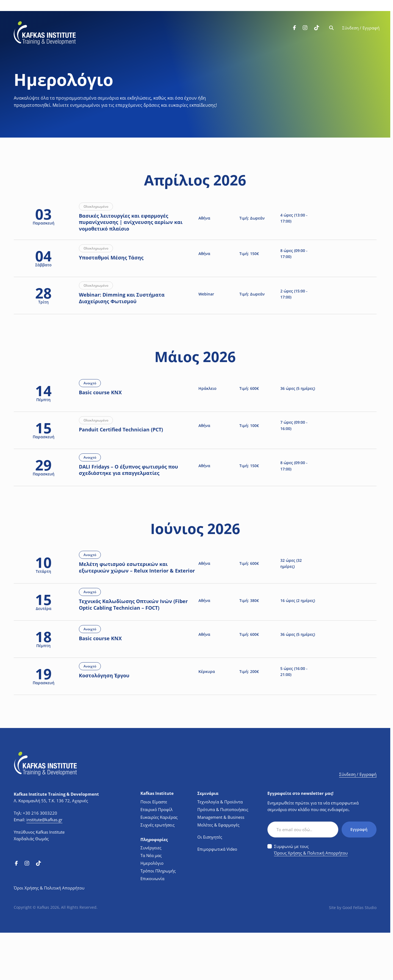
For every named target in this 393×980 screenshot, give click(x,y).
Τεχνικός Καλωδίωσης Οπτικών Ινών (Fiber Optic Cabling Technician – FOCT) (134, 648)
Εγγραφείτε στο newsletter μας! (300, 841)
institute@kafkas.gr (44, 867)
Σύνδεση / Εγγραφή (361, 28)
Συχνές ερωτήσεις (157, 872)
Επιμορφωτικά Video (217, 896)
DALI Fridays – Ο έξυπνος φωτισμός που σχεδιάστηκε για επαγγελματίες (135, 492)
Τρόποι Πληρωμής (158, 918)
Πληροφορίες (154, 887)
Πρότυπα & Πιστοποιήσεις (223, 857)
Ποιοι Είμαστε (154, 849)
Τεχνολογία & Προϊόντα (220, 849)
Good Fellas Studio (359, 955)
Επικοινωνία (152, 926)
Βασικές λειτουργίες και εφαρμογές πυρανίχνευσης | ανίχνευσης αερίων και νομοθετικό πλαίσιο (137, 227)
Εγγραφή (359, 877)
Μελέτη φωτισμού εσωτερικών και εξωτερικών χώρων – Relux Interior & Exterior (133, 600)
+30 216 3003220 (40, 860)
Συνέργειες (151, 895)
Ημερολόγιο (152, 910)
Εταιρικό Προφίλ (157, 857)
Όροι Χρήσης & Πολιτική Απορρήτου (49, 935)
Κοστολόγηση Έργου (111, 727)
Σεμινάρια (208, 841)
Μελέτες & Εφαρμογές (218, 872)
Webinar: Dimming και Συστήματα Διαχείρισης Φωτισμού (128, 312)
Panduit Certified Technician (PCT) (128, 451)
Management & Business (221, 864)
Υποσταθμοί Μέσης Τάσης (118, 271)
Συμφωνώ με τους (311, 897)
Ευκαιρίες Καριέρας (159, 864)
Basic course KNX (107, 413)
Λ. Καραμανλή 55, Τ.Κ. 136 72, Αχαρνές (51, 848)
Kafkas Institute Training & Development (56, 841)
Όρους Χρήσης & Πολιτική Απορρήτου (311, 900)
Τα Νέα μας (151, 903)
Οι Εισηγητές (210, 884)
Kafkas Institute (157, 841)
